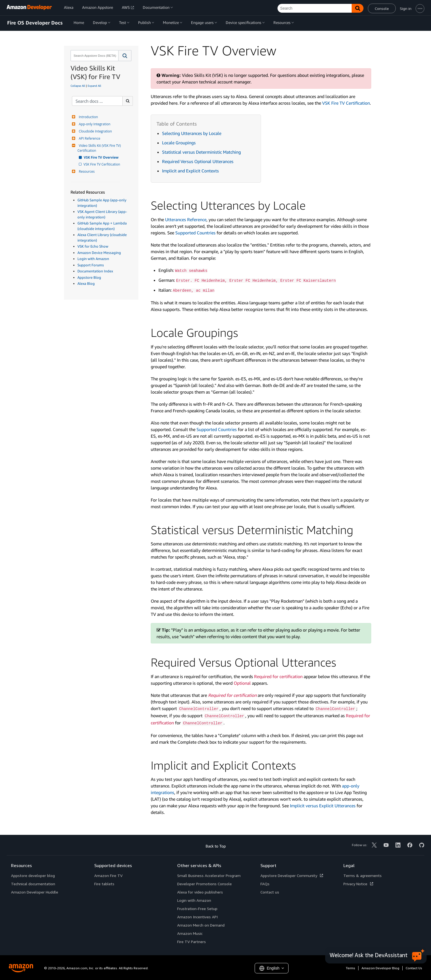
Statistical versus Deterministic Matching (201, 152)
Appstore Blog (89, 277)
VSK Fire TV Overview (101, 157)
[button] (125, 56)
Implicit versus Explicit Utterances (323, 806)
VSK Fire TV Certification (346, 103)
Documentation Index (95, 271)
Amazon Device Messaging (99, 253)
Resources (86, 171)
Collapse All (78, 86)
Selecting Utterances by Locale (192, 133)
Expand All (94, 86)
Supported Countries (195, 233)
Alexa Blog (86, 283)
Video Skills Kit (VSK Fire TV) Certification (99, 148)
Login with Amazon (93, 259)
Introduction (88, 117)
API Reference (89, 138)
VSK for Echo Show (93, 246)
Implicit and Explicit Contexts (190, 171)
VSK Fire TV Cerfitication (102, 164)
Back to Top (216, 846)
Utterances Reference (186, 220)
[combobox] (94, 56)
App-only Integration (94, 124)
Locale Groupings (179, 143)
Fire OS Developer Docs (35, 23)
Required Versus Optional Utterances (198, 161)
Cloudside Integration (95, 131)
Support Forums (91, 265)
